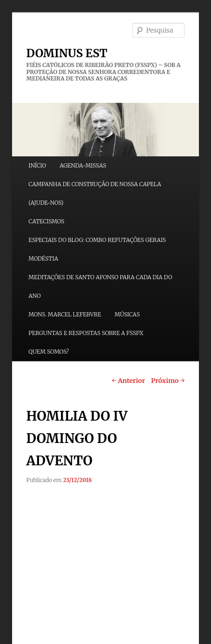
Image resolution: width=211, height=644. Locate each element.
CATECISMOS (46, 221)
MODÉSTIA (43, 258)
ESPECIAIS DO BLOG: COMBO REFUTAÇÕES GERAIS (97, 240)
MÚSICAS (127, 314)
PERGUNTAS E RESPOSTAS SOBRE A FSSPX (86, 333)
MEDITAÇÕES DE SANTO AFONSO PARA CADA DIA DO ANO (100, 286)
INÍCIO (37, 165)
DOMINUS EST (67, 53)
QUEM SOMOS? (49, 352)
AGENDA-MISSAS (83, 165)
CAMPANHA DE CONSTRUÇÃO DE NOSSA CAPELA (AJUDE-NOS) (95, 193)
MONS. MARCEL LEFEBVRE (65, 314)
